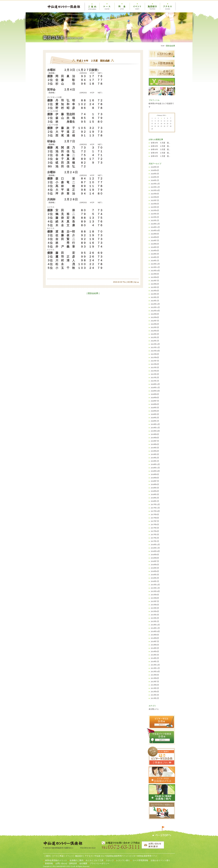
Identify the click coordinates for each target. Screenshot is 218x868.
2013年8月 (155, 678)
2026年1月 (155, 180)
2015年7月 (155, 601)
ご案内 (47, 856)
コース (55, 856)
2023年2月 (155, 297)
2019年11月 (155, 428)
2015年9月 (155, 595)
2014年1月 (155, 661)
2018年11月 (155, 468)
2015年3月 (155, 615)
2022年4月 (155, 331)
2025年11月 (155, 187)
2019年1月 (155, 461)
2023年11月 (155, 267)
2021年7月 (155, 361)
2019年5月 (155, 448)
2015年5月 (155, 608)
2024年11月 (155, 227)
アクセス (88, 856)
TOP (162, 46)
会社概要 (83, 863)
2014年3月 (155, 655)
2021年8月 (155, 357)
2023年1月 (155, 301)
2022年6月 (155, 324)
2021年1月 (155, 381)
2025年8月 (155, 197)
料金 (61, 856)
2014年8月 (155, 638)
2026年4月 (155, 170)
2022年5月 (155, 327)
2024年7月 (155, 240)
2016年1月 (155, 581)
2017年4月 (155, 531)
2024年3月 (155, 254)
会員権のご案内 (76, 860)
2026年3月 (155, 174)
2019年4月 (155, 451)
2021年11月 (155, 347)
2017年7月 (155, 521)
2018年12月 (155, 464)
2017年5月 (155, 528)
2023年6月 (155, 284)
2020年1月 (155, 421)
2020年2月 (155, 418)
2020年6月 (155, 404)
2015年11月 (155, 588)
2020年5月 (155, 408)
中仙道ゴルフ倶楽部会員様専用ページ (111, 856)
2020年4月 (155, 411)
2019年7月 (155, 441)
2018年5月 (155, 488)
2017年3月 (155, 535)
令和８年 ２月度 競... (160, 153)
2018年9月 (155, 474)
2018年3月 (155, 494)
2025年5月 (155, 207)
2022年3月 (155, 334)
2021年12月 (155, 344)
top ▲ (136, 282)
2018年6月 (155, 484)
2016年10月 (155, 551)
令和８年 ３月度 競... (160, 149)
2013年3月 (155, 695)
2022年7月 (155, 321)
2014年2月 (155, 658)
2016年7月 (155, 561)
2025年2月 (155, 217)
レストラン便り (123, 860)
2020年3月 (155, 414)
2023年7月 (155, 281)
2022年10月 (155, 311)
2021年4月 (155, 371)
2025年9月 (155, 194)
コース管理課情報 (140, 860)
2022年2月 (155, 337)
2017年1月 (155, 541)
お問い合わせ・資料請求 (66, 863)
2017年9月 (155, 514)
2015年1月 (155, 621)
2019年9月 (155, 434)
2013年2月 (155, 698)
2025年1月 (155, 220)
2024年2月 (155, 257)
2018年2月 (155, 498)
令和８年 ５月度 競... (160, 143)
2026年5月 (155, 167)
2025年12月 (155, 184)
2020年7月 (155, 401)
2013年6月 (155, 685)
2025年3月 (155, 214)
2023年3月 (155, 294)
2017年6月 (155, 524)
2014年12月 (155, 625)
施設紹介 (79, 856)
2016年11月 (155, 548)
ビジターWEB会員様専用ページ (143, 856)
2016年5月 (155, 568)
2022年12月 (155, 304)
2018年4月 (155, 491)
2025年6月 (155, 204)
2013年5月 (155, 688)
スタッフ (110, 860)
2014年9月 (155, 635)
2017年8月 (155, 518)
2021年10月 (155, 351)
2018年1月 (155, 501)
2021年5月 (155, 367)
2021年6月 (155, 364)
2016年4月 (155, 571)
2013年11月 (155, 668)
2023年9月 (155, 274)
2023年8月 (155, 277)
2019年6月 (155, 444)
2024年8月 (155, 237)
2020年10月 (155, 391)
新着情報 (49, 863)
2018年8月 (155, 478)
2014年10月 (155, 631)
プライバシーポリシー (100, 863)
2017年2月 (155, 538)
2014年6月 (155, 645)
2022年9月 (155, 314)
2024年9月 (155, 234)
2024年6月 (155, 244)
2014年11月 (155, 628)
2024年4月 (155, 251)
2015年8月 (155, 598)
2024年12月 (155, 224)
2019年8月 (155, 438)
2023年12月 (155, 264)
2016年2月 (155, 578)
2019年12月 (155, 424)
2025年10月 (155, 190)
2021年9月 (155, 354)
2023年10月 (155, 271)
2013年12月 (155, 665)
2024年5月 (155, 247)
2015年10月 (155, 591)
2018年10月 (155, 471)
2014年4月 (155, 651)
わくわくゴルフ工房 (95, 860)
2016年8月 (155, 558)
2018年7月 (155, 481)
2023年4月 (155, 291)
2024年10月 (155, 230)
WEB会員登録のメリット (56, 860)
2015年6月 (155, 605)
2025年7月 (155, 200)
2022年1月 (155, 341)
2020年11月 (155, 388)
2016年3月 (155, 575)
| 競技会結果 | (93, 293)
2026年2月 (155, 177)
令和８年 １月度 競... (160, 156)
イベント (69, 856)
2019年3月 (155, 454)
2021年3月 (155, 374)
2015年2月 (155, 618)
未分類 (130, 282)
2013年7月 (155, 682)
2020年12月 (155, 384)
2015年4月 (155, 611)
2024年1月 (155, 261)
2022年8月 (155, 317)
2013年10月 (155, 671)
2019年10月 (155, 431)
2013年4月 (155, 692)
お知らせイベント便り (160, 860)
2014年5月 (155, 648)
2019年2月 (155, 458)
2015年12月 (155, 585)
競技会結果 (171, 46)
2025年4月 (155, 210)
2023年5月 (155, 287)
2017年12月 (155, 504)
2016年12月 (155, 545)
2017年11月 (155, 508)
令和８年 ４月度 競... (160, 146)
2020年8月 (155, 398)
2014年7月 (155, 641)
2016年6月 (155, 565)
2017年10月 (155, 511)
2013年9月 (155, 675)
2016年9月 (155, 555)
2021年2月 (155, 377)
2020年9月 (155, 394)
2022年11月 (155, 307)
